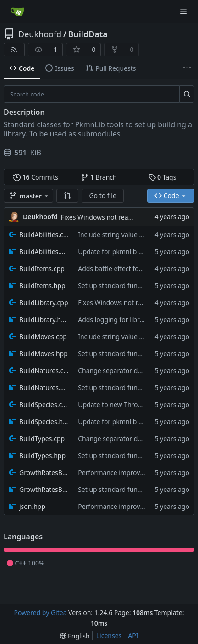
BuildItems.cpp (42, 268)
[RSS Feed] (14, 50)
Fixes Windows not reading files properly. (123, 217)
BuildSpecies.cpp (44, 404)
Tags (162, 177)
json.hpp (32, 506)
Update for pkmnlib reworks (120, 251)
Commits (36, 177)
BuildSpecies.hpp (44, 421)
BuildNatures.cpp (44, 370)
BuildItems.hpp (42, 285)
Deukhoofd (40, 34)
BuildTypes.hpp (42, 455)
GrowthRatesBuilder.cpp (44, 472)
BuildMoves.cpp (43, 336)
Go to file (102, 195)
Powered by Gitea (41, 613)
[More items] (187, 68)
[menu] (75, 636)
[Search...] (187, 94)
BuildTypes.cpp (42, 438)
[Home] (17, 11)
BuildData (88, 34)
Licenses (109, 636)
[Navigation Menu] (184, 11)
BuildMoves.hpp (44, 353)
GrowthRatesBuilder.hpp (44, 489)
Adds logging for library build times (131, 319)
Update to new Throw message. (125, 404)
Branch (99, 177)
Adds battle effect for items (119, 268)
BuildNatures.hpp (44, 387)
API (133, 636)
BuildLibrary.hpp (44, 319)
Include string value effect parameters (135, 234)
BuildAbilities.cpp (44, 234)
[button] (67, 196)
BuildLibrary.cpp (44, 302)
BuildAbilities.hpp (44, 251)
